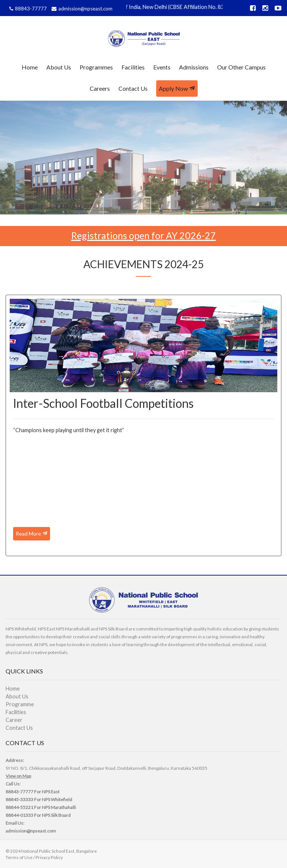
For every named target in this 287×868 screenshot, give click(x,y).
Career (14, 720)
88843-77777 (27, 9)
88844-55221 (19, 807)
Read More (32, 534)
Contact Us (133, 88)
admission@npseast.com (81, 9)
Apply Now (177, 88)
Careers (100, 88)
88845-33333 (19, 799)
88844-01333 (19, 815)
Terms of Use (19, 857)
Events (162, 67)
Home (30, 67)
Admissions (194, 67)
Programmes (96, 67)
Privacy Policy (49, 857)
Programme (20, 704)
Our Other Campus (241, 67)
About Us (59, 67)
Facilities (133, 67)
